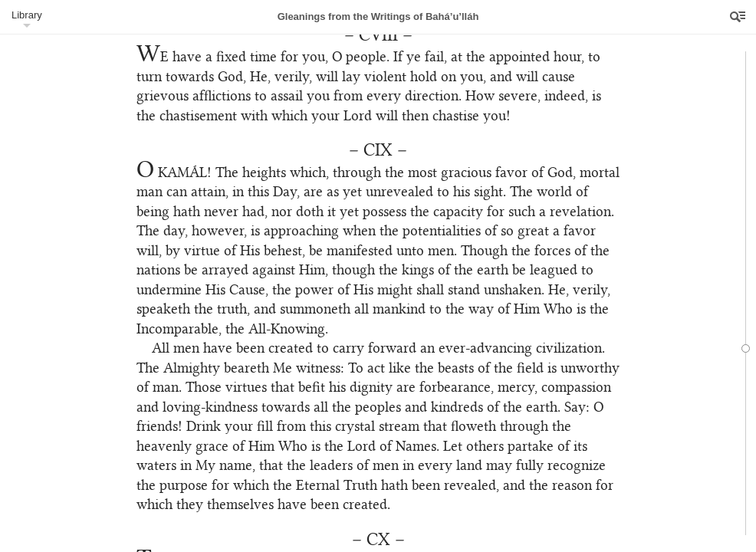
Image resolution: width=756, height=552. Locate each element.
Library (27, 15)
